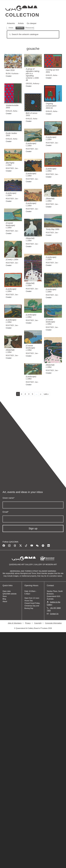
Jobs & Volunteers (15, 623)
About (5, 601)
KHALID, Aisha (51, 75)
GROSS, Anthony (33, 84)
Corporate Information (53, 623)
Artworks (11, 23)
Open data (7, 591)
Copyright (38, 623)
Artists (21, 23)
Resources (30, 28)
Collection (22, 15)
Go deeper (32, 23)
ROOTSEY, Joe (52, 143)
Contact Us (54, 614)
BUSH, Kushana (12, 74)
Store (5, 596)
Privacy (28, 623)
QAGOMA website (10, 594)
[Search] (33, 34)
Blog (4, 599)
